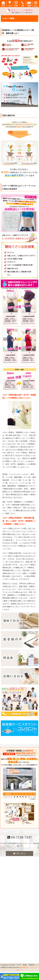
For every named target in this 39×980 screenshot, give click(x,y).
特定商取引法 (24, 967)
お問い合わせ (19, 853)
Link (21, 846)
